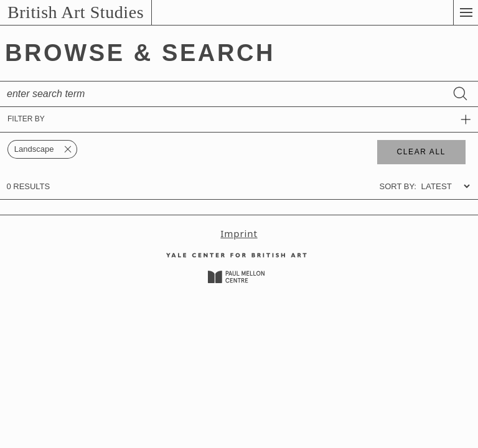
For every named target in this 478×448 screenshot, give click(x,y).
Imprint (239, 233)
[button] (466, 12)
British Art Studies (76, 12)
